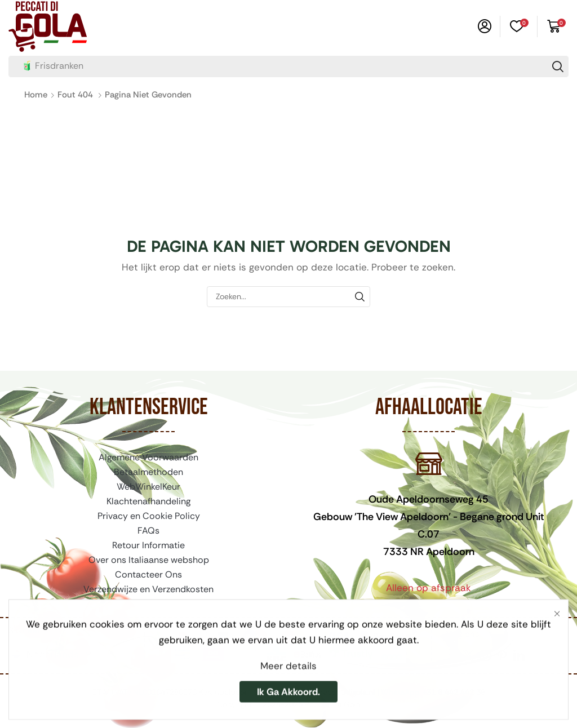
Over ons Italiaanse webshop (149, 560)
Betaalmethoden (148, 472)
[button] (485, 26)
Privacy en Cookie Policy (149, 516)
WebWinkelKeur (148, 487)
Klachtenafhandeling (148, 501)
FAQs (148, 531)
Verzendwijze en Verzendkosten (148, 589)
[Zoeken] (558, 66)
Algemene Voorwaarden (148, 457)
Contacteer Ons (148, 574)
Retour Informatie (148, 545)
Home (36, 95)
